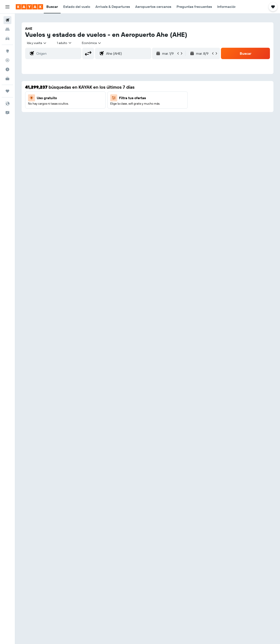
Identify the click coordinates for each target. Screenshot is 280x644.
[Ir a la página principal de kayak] (29, 7)
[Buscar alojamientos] (7, 29)
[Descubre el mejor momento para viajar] (7, 69)
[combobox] (37, 43)
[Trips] (7, 91)
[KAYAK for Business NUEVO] (7, 79)
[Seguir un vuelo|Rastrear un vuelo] (7, 60)
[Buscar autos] (7, 39)
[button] (7, 7)
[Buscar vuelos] (7, 20)
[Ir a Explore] (7, 51)
